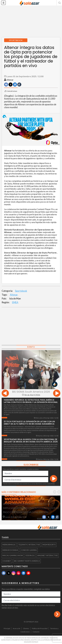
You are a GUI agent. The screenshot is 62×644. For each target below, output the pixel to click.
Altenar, (14, 295)
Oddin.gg (30, 555)
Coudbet (7, 561)
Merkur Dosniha (10, 550)
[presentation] (5, 394)
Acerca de (16, 628)
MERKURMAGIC (9, 545)
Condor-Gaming (29, 550)
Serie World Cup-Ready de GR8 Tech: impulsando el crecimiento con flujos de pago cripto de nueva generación (31, 508)
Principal (7, 628)
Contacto (36, 632)
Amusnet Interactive (47, 555)
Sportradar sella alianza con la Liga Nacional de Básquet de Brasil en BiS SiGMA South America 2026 (31, 441)
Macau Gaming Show (13, 555)
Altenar (10, 80)
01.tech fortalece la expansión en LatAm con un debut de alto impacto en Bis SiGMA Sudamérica (29, 423)
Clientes (26, 628)
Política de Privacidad (40, 628)
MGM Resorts (49, 545)
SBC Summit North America (27, 561)
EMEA (15, 302)
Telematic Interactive (29, 545)
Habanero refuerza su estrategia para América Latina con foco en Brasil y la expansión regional (31, 401)
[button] (59, 3)
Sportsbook (21, 291)
